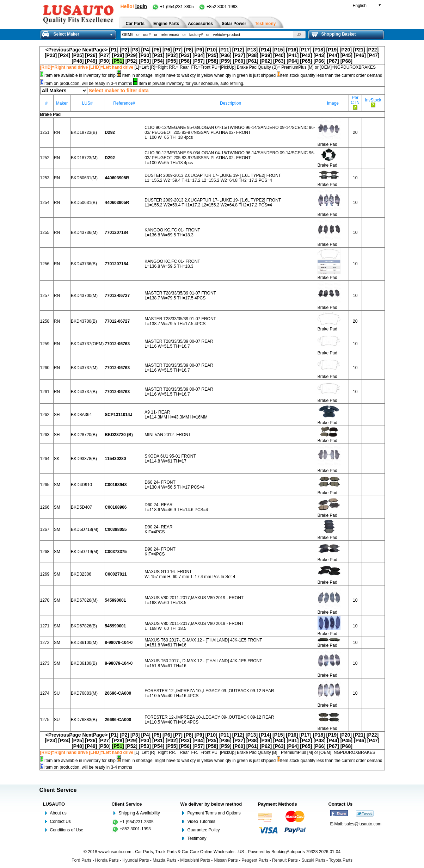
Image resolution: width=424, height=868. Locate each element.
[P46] (360, 55)
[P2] (124, 50)
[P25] (78, 55)
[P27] (104, 55)
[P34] (198, 55)
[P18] (319, 50)
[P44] (333, 55)
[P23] (51, 55)
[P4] (146, 50)
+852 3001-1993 (218, 7)
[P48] (78, 61)
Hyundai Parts (136, 860)
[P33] (185, 55)
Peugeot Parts (255, 860)
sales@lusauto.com (363, 824)
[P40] (279, 55)
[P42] (306, 55)
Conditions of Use (67, 830)
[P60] (239, 61)
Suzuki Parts (313, 860)
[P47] (373, 55)
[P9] (199, 50)
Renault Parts (285, 860)
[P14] (265, 50)
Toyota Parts (341, 860)
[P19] (332, 50)
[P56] (185, 61)
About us (58, 813)
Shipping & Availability (139, 813)
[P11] (225, 50)
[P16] (292, 50)
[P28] (118, 55)
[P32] (172, 55)
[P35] (212, 55)
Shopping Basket (334, 34)
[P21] (359, 50)
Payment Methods (278, 804)
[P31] (158, 55)
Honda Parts (107, 860)
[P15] (278, 50)
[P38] (252, 55)
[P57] (198, 61)
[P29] (131, 55)
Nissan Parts (226, 860)
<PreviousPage (63, 50)
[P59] (226, 61)
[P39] (266, 55)
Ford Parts (81, 860)
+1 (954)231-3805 (173, 7)
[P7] (178, 50)
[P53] (145, 61)
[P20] (346, 50)
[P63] (279, 61)
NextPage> (95, 50)
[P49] (91, 61)
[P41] (293, 55)
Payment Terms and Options (214, 813)
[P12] (238, 50)
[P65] (306, 61)
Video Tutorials (201, 821)
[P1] (113, 50)
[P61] (252, 61)
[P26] (91, 55)
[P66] (319, 61)
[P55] (172, 61)
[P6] (167, 50)
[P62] (266, 61)
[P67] (333, 61)
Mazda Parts (164, 860)
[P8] (189, 50)
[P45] (346, 55)
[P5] (156, 50)
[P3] (135, 50)
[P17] (305, 50)
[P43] (319, 55)
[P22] (373, 50)
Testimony (197, 838)
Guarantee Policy (204, 830)
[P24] (64, 55)
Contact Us (60, 821)
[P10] (211, 50)
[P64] (293, 61)
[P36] (226, 55)
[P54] (158, 61)
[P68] (346, 61)
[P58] (212, 61)
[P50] (104, 61)
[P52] (131, 61)
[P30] (145, 55)
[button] (299, 35)
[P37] (239, 55)
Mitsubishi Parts (195, 860)
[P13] (252, 50)
